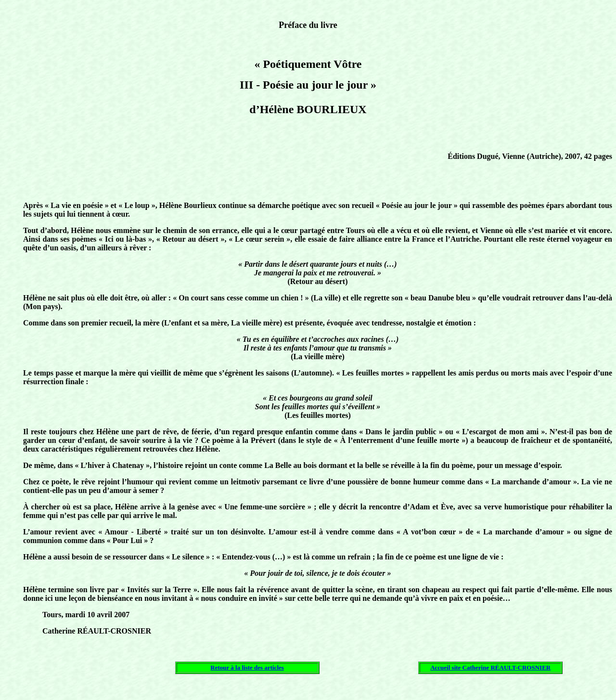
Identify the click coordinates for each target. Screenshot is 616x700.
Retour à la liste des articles (247, 668)
